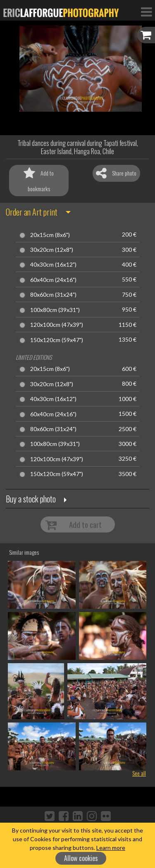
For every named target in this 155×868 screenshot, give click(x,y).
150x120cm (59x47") (57, 340)
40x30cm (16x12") (53, 265)
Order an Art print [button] (32, 212)
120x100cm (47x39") (57, 325)
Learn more (111, 848)
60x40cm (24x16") (53, 280)
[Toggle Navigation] (146, 12)
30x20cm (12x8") (52, 250)
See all (139, 773)
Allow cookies (81, 858)
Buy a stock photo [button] (31, 499)
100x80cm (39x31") (55, 310)
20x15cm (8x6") (50, 235)
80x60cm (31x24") (53, 295)
